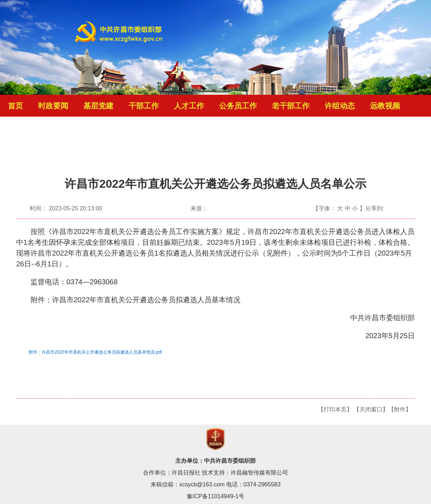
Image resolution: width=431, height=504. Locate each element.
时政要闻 (53, 106)
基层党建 (98, 106)
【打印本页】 (335, 409)
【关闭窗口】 (371, 409)
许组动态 (340, 106)
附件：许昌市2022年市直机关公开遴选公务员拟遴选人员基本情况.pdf (95, 352)
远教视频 (385, 106)
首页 (15, 106)
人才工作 (189, 106)
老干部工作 (291, 106)
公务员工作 (238, 106)
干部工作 (144, 106)
